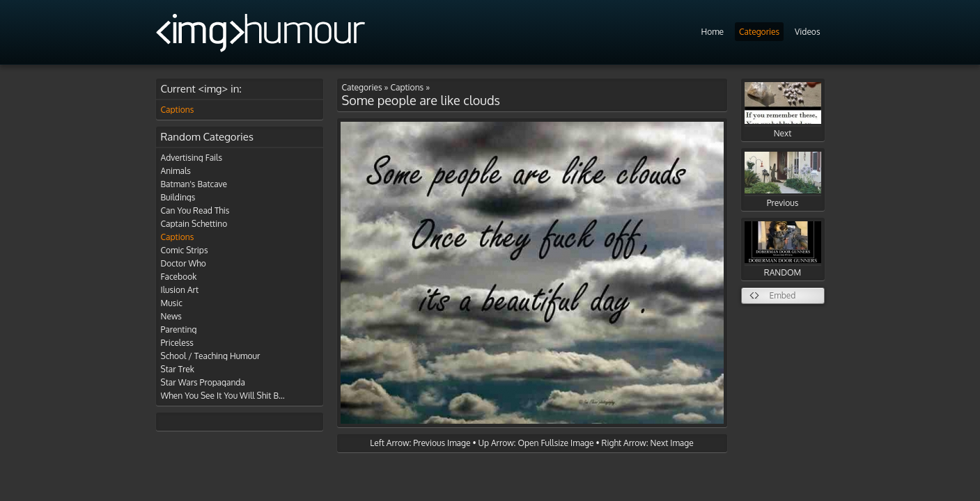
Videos (807, 32)
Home (712, 32)
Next (783, 110)
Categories (759, 32)
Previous (783, 180)
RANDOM (783, 249)
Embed (783, 295)
